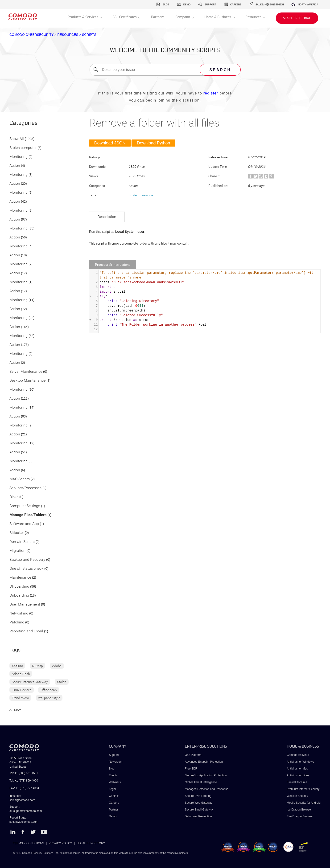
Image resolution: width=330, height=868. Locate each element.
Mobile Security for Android (304, 803)
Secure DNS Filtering (198, 796)
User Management (25, 604)
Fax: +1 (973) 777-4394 (24, 788)
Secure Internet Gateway (30, 682)
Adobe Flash (21, 674)
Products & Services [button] (83, 17)
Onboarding (19, 596)
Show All (17, 139)
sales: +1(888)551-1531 (270, 5)
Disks (14, 497)
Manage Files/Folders (28, 515)
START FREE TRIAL (297, 18)
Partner (113, 810)
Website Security (297, 796)
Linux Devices (22, 690)
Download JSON (110, 143)
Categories (24, 123)
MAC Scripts (20, 479)
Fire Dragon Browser (300, 816)
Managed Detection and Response (207, 789)
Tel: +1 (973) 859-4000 (24, 781)
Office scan (49, 690)
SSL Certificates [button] (125, 17)
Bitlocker (17, 533)
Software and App (24, 524)
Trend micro (20, 698)
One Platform (193, 755)
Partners (158, 17)
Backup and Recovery (27, 560)
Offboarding (19, 587)
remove (148, 195)
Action (15, 166)
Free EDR (191, 769)
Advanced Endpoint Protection (204, 762)
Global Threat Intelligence (201, 782)
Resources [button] (254, 17)
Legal (112, 789)
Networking (19, 613)
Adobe (57, 666)
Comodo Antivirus (298, 755)
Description (107, 217)
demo (187, 5)
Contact (114, 796)
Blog (112, 769)
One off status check (26, 569)
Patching (17, 622)
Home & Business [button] (218, 17)
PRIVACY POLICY (60, 843)
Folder (133, 195)
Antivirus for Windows (300, 762)
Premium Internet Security (303, 789)
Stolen (62, 682)
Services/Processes (25, 488)
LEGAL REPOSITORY (91, 843)
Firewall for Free (297, 782)
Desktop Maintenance (27, 381)
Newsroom (116, 762)
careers (236, 5)
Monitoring (19, 157)
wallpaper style (49, 698)
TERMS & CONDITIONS (29, 843)
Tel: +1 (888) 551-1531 (24, 773)
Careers (114, 803)
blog (166, 5)
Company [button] (183, 17)
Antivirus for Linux (298, 775)
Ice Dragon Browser (299, 810)
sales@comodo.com (22, 800)
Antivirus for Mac (297, 769)
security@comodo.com (24, 822)
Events (113, 775)
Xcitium (17, 666)
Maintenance (20, 578)
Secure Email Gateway (200, 810)
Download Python (153, 143)
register (211, 93)
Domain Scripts (22, 542)
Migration (17, 551)
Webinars (115, 782)
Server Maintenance (26, 372)
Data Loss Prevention (198, 816)
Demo (113, 816)
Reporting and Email (26, 631)
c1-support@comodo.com (26, 811)
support (210, 5)
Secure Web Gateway (199, 803)
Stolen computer (23, 148)
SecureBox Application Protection (206, 775)
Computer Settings (25, 506)
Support (114, 755)
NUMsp (37, 666)
